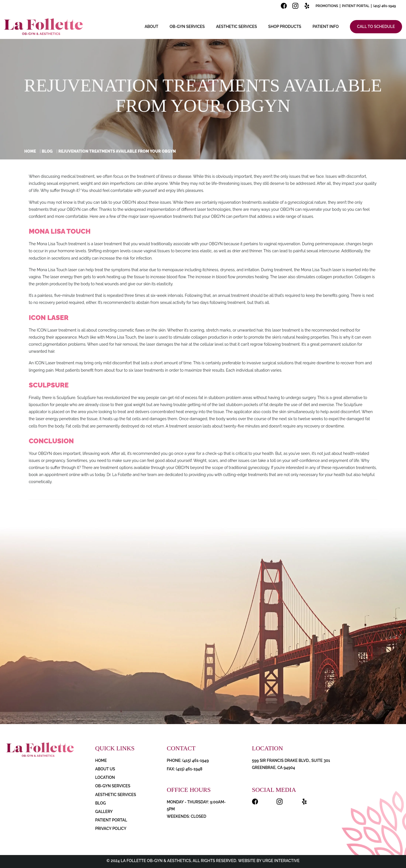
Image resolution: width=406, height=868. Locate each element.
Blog (47, 151)
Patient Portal (356, 6)
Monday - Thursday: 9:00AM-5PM (196, 805)
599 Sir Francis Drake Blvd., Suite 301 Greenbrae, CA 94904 (291, 764)
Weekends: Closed (186, 816)
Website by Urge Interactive (268, 861)
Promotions (327, 6)
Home (30, 151)
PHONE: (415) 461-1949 (188, 760)
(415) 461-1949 (385, 6)
